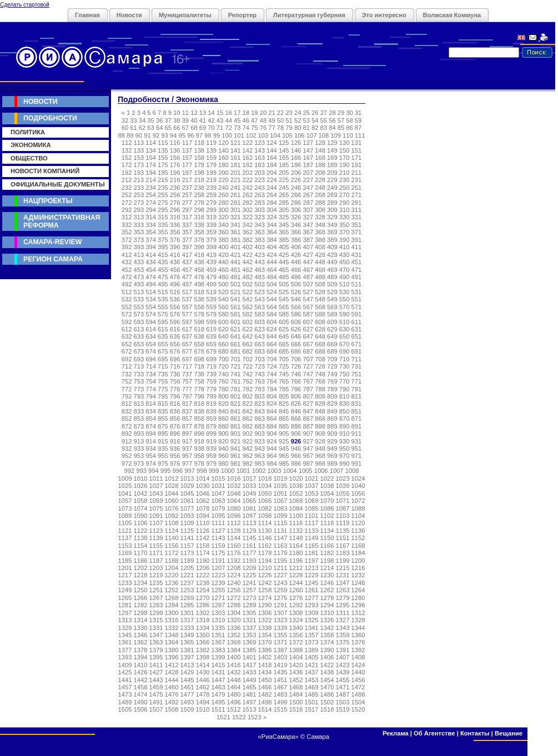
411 (357, 247)
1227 (281, 575)
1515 (281, 709)
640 (223, 336)
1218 (141, 575)
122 (248, 143)
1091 (156, 516)
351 (357, 225)
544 (272, 299)
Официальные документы (58, 184)
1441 (125, 680)
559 (211, 307)
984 (272, 463)
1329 (125, 628)
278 (199, 203)
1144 (234, 538)
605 (284, 322)
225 (284, 180)
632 (127, 336)
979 (211, 463)
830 (345, 404)
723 (260, 366)
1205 (187, 568)
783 (260, 389)
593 (139, 322)
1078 (203, 508)
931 (357, 441)
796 (175, 396)
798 (199, 396)
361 (236, 232)
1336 (234, 628)
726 (296, 366)
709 (332, 359)
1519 (343, 709)
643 (260, 336)
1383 (218, 650)
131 (357, 143)
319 (211, 217)
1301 (187, 613)
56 (332, 120)
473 (139, 277)
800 (223, 396)
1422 (327, 665)
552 (127, 307)
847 (308, 411)
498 (199, 284)
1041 (125, 493)
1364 (172, 642)
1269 (187, 598)
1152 (358, 538)
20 (263, 113)
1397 (187, 657)
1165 (312, 546)
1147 (281, 538)
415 (163, 255)
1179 (281, 553)
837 (187, 411)
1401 (250, 657)
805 (284, 396)
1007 (337, 471)
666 (296, 344)
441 (236, 262)
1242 (265, 583)
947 (308, 448)
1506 (141, 709)
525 (284, 292)
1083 (281, 508)
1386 (265, 650)
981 (236, 463)
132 (127, 150)
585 (284, 314)
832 (127, 411)
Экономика (31, 145)
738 (199, 374)
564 (272, 307)
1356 (296, 635)
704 (272, 359)
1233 (125, 583)
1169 (125, 553)
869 (332, 419)
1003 (275, 471)
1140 (172, 538)
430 (345, 255)
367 (308, 232)
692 (127, 359)
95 (182, 135)
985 (284, 463)
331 (357, 217)
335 (163, 225)
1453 (312, 680)
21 (272, 113)
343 (260, 225)
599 (211, 322)
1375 (343, 642)
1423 (343, 665)
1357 (312, 635)
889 (332, 426)
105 (287, 135)
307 (308, 210)
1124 (172, 531)
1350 (203, 635)
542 (248, 299)
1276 (296, 598)
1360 (358, 635)
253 (139, 195)
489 (332, 277)
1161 (250, 546)
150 (345, 150)
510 (345, 284)
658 (199, 344)
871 (357, 419)
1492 (172, 702)
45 (237, 120)
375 (163, 240)
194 (151, 173)
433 (139, 262)
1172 (172, 553)
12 (194, 113)
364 (272, 232)
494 (151, 284)
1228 (296, 575)
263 (260, 195)
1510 (203, 709)
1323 (281, 620)
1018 (265, 478)
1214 (327, 568)
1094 (203, 516)
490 (345, 277)
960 (223, 456)
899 (211, 434)
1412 (172, 665)
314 (151, 217)
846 (296, 411)
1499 (281, 702)
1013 (187, 478)
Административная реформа (62, 221)
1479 (218, 694)
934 (151, 448)
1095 (218, 516)
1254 (203, 590)
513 (139, 292)
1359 (343, 635)
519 (211, 292)
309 (332, 210)
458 (199, 270)
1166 (327, 546)
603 (260, 322)
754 (151, 381)
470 (345, 270)
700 (223, 359)
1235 (156, 583)
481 (236, 277)
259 (211, 195)
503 (260, 284)
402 (248, 247)
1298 (141, 613)
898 (199, 434)
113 (139, 143)
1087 (343, 508)
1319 (218, 620)
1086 (327, 508)
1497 (250, 702)
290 (345, 203)
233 (139, 188)
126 (296, 143)
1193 (250, 561)
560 (223, 307)
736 (175, 374)
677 (187, 351)
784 (272, 389)
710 (345, 359)
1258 (265, 590)
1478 (203, 694)
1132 (296, 531)
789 (332, 389)
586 (296, 314)
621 (236, 329)
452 (127, 270)
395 (163, 247)
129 (332, 143)
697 (187, 359)
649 (332, 336)
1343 (343, 628)
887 (308, 426)
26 (315, 113)
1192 (234, 561)
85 (341, 128)
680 (223, 351)
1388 (296, 650)
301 (236, 210)
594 (151, 322)
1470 (327, 687)
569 (332, 307)
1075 (156, 508)
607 (308, 322)
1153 (125, 546)
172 (127, 165)
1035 (281, 486)
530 (345, 292)
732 (127, 374)
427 (308, 255)
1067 (281, 501)
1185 (125, 561)
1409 (125, 665)
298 (199, 210)
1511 (218, 709)
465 (284, 270)
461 (236, 270)
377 (187, 240)
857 (187, 419)
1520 (358, 709)
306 (296, 210)
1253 (187, 590)
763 (260, 381)
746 (296, 374)
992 (129, 471)
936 (175, 448)
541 (236, 299)
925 (284, 441)
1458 (141, 687)
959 (211, 456)
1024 (358, 478)
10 (177, 113)
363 (260, 232)
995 (166, 471)
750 (345, 374)
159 (211, 158)
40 (194, 120)
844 (272, 411)
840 (223, 411)
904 (272, 434)
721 (236, 366)
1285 (187, 605)
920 (223, 441)
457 (187, 270)
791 (357, 389)
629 (332, 329)
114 (151, 143)
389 (332, 240)
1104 (358, 516)
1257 (250, 590)
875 (163, 426)
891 (357, 426)
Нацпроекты (48, 201)
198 (199, 173)
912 (127, 441)
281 (236, 203)
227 (308, 180)
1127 (218, 531)
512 (127, 292)
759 (211, 381)
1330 (141, 628)
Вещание (509, 733)
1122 (141, 531)
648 (320, 336)
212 (127, 180)
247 (308, 188)
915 (163, 441)
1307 (281, 613)
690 (345, 351)
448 (320, 262)
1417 (250, 665)
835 (163, 411)
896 (175, 434)
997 (190, 471)
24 (298, 113)
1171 (156, 553)
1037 (312, 486)
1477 (187, 694)
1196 (296, 561)
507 (308, 284)
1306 (265, 613)
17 (237, 113)
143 (260, 150)
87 (358, 128)
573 (139, 314)
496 (175, 284)
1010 (141, 478)
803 (260, 396)
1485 (312, 694)
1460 (172, 687)
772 (127, 389)
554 (151, 307)
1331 (156, 628)
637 (187, 336)
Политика (28, 132)
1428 (172, 672)
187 (308, 165)
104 (275, 135)
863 (260, 419)
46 (246, 120)
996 (178, 471)
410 (345, 247)
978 (199, 463)
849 (332, 411)
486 (296, 277)
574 (151, 314)
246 (296, 188)
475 (163, 277)
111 (360, 135)
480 (223, 277)
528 (320, 292)
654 (151, 344)
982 (248, 463)
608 (320, 322)
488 (320, 277)
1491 (156, 702)
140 (223, 150)
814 (151, 404)
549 (332, 299)
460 (223, 270)
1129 (250, 531)
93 (164, 135)
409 (332, 247)
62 (142, 128)
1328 (358, 620)
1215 (343, 568)
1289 (250, 605)
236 (175, 188)
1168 (358, 546)
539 (211, 299)
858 (199, 419)
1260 (296, 590)
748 (320, 374)
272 (127, 203)
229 (332, 180)
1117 (312, 523)
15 (220, 113)
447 (308, 262)
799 (211, 396)
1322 (265, 620)
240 (223, 188)
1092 (172, 516)
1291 (281, 605)
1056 (358, 493)
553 (139, 307)
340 (223, 225)
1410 (141, 665)
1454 (327, 680)
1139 (156, 538)
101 (239, 135)
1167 (343, 546)
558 (199, 307)
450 (345, 262)
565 (284, 307)
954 (151, 456)
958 (199, 456)
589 (332, 314)
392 (127, 247)
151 (357, 150)
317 (187, 217)
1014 (203, 478)
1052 (296, 493)
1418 (265, 665)
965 (284, 456)
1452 (296, 680)
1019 (281, 478)
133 (139, 150)
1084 (296, 508)
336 (175, 225)
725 (284, 366)
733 (139, 374)
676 (175, 351)
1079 (218, 508)
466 (296, 270)
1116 (296, 523)
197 (187, 173)
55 (324, 120)
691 (357, 351)
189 (332, 165)
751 (357, 374)
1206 (203, 568)
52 (298, 120)
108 (323, 135)
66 (177, 128)
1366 (203, 642)
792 (127, 396)
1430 (203, 672)
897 (187, 434)
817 (187, 404)
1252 (172, 590)
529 (332, 292)
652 (127, 344)
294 (151, 210)
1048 (234, 493)
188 (320, 165)
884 (272, 426)
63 (150, 128)
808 (320, 396)
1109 (187, 523)
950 (345, 448)
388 (320, 240)
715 (163, 366)
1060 (172, 501)
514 (151, 292)
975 (163, 463)
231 (357, 180)
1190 (203, 561)
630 (345, 329)
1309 (312, 613)
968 (320, 456)
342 (248, 225)
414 (151, 255)
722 (248, 366)
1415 (218, 665)
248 (320, 188)
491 (357, 277)
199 (211, 173)
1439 (343, 672)
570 (345, 307)
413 (139, 255)
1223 (218, 575)
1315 (156, 620)
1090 (141, 516)
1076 (172, 508)
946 (296, 448)
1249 (125, 590)
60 (125, 128)
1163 (281, 546)
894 (151, 434)
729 (332, 366)
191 (357, 165)
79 (289, 128)
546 (296, 299)
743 (260, 374)
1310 (327, 613)
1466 (265, 687)
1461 (187, 687)
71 (220, 128)
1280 (358, 598)
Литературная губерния (309, 15)
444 (272, 262)
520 (223, 292)
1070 (327, 501)
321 (236, 217)
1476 (172, 694)
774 (151, 389)
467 (308, 270)
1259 (281, 590)
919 (211, 441)
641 (236, 336)
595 (163, 322)
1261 (312, 590)
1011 (156, 478)
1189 (187, 561)
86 (349, 128)
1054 (327, 493)
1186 (141, 561)
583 (260, 314)
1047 (218, 493)
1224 (234, 575)
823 (260, 404)
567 (308, 307)
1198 (327, 561)
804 (272, 396)
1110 (203, 523)
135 (163, 150)
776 (175, 389)
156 (175, 158)
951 (357, 448)
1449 (250, 680)
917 (187, 441)
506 (296, 284)
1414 (203, 665)
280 (223, 203)
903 (260, 434)
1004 (290, 471)
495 (163, 284)
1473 (125, 694)
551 (357, 299)
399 (211, 247)
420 (223, 255)
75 (254, 128)
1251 (156, 590)
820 (223, 404)
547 (308, 299)
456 (175, 270)
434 (151, 262)
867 (308, 419)
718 (199, 366)
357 (187, 232)
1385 (250, 650)
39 (185, 120)
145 (284, 150)
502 (248, 284)
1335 (218, 628)
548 (320, 299)
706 (296, 359)
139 (211, 150)
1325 (312, 620)
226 (296, 180)
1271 (218, 598)
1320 (234, 620)
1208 (234, 568)
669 (332, 344)
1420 (296, 665)
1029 (187, 486)
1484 (296, 694)
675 (163, 351)
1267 (156, 598)
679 (211, 351)
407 (308, 247)
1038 (327, 486)
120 (223, 143)
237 (187, 188)
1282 (141, 605)
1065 (250, 501)
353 (139, 232)
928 (320, 441)
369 (332, 232)
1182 (327, 553)
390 (345, 240)
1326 (327, 620)
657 (187, 344)
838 (199, 411)
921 (236, 441)
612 (127, 329)
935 (163, 448)
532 (127, 299)
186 (296, 165)
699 (211, 359)
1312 (358, 613)
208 (320, 173)
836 (175, 411)
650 (345, 336)
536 (175, 299)
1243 (281, 583)
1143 (218, 538)
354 (151, 232)
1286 (203, 605)
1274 (265, 598)
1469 (312, 687)
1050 (265, 493)
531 (357, 292)
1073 (125, 508)
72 (228, 128)
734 (151, 374)
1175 (218, 553)
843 (260, 411)
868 (320, 419)
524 (272, 292)
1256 (234, 590)
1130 (265, 531)
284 (272, 203)
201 (236, 173)
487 (308, 277)
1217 (125, 575)
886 (296, 426)
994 (154, 471)
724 (272, 366)
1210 (265, 568)
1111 (218, 523)
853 (139, 419)
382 (248, 240)
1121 (125, 531)
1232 (358, 575)
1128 (234, 531)
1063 (218, 501)
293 (139, 210)
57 (341, 120)
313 (139, 217)
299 (211, 210)
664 (272, 344)
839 (211, 411)
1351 (218, 635)
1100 (296, 516)
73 (237, 128)
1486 (327, 694)
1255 (218, 590)
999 (214, 471)
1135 (343, 531)
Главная (87, 15)
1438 (327, 672)
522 (248, 292)
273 (139, 203)
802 (248, 396)
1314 (141, 620)
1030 (203, 486)
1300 (172, 613)
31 (358, 113)
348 (320, 225)
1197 (312, 561)
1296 (358, 605)
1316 (172, 620)
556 (175, 307)
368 (320, 232)
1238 (203, 583)
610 (345, 322)
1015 (218, 478)
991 (357, 463)
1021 (312, 478)
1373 (312, 642)
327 (308, 217)
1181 (312, 553)
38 (177, 120)
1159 (218, 546)
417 (187, 255)
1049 (250, 493)
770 (345, 381)
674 (151, 351)
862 (248, 419)
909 (332, 434)
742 (248, 374)
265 (284, 195)
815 (163, 404)
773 (139, 389)
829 (332, 404)
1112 (234, 523)
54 (315, 120)
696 (175, 359)
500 (223, 284)
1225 (250, 575)
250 (345, 188)
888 (320, 426)
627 (308, 329)
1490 (141, 702)
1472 (358, 687)
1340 (296, 628)
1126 (203, 531)
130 (345, 143)
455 (163, 270)
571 (357, 307)
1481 (250, 694)
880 (223, 426)
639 (211, 336)
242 (248, 188)
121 (236, 143)
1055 (343, 493)
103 (263, 135)
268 (320, 195)
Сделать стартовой (25, 5)
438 (199, 262)
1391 (343, 650)
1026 (141, 486)
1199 (343, 561)
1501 (312, 702)
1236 (172, 583)
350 (345, 225)
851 (357, 411)
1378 (141, 650)
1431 (218, 672)
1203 (156, 568)
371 (357, 232)
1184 (358, 553)
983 (260, 463)
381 (236, 240)
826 (296, 404)
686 (296, 351)
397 (187, 247)
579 (211, 314)
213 (139, 180)
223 (260, 180)
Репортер (242, 15)
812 (127, 404)
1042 (141, 493)
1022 (327, 478)
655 (163, 344)
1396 (172, 657)
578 (199, 314)
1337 (250, 628)
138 (199, 150)
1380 (172, 650)
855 (163, 419)
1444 (172, 680)
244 (272, 188)
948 (320, 448)
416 (175, 255)
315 (163, 217)
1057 (125, 501)
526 (296, 292)
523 (260, 292)
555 (163, 307)
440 (223, 262)
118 (199, 143)
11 (185, 113)
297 (187, 210)
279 (211, 203)
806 (296, 396)
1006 (321, 471)
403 (260, 247)
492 (127, 284)
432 (127, 262)
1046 (203, 493)
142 (248, 150)
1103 (343, 516)
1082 (265, 508)
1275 (281, 598)
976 (175, 463)
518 (199, 292)
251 (357, 188)
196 (175, 173)
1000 (228, 471)
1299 (156, 613)
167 (308, 158)
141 (236, 150)
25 (306, 113)
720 (223, 366)
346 (296, 225)
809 (332, 396)
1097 (250, 516)
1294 (327, 605)
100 (227, 135)
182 (248, 165)
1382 (203, 650)
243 (260, 188)
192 (127, 173)
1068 (296, 501)
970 (345, 456)
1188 (172, 561)
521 (236, 292)
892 (127, 434)
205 (284, 173)
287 (308, 203)
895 (163, 434)
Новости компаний (45, 171)
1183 (343, 553)
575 (163, 314)
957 (187, 456)
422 (248, 255)
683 (260, 351)
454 (151, 270)
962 (248, 456)
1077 (187, 508)
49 (272, 120)
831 (357, 404)
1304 (234, 613)
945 (284, 448)
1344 (358, 628)
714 (151, 366)
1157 (187, 546)
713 (139, 366)
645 (284, 336)
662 (248, 344)
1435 (281, 672)
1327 (343, 620)
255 (163, 195)
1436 (296, 672)
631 (357, 329)
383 (260, 240)
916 (175, 441)
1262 (327, 590)
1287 (218, 605)
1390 (327, 650)
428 (320, 255)
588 (320, 314)
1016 (234, 478)
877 (187, 426)
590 (345, 314)
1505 (125, 709)
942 (248, 448)
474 (151, 277)
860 (223, 419)
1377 (125, 650)
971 (357, 456)
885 (284, 426)
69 (203, 128)
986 (296, 463)
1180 (296, 553)
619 (211, 329)
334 (151, 225)
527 (308, 292)
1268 (172, 598)
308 (320, 210)
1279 (343, 598)
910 (345, 434)
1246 (327, 583)
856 (175, 419)
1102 (327, 516)
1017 (250, 478)
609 (332, 322)
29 (341, 113)
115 (163, 143)
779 (211, 389)
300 (223, 210)
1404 (296, 657)
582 (248, 314)
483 (260, 277)
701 (236, 359)
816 (175, 404)
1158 (203, 546)
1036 (296, 486)
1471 (343, 687)
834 (151, 411)
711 (357, 359)
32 (125, 120)
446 (296, 262)
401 (236, 247)
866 (296, 419)
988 (320, 463)
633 (139, 336)
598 (199, 322)
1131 (281, 531)
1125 (187, 531)
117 (187, 143)
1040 (358, 486)
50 (280, 120)
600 (223, 322)
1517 (312, 709)
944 (272, 448)
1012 (172, 478)
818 (199, 404)
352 (127, 232)
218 (199, 180)
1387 (281, 650)
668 (320, 344)
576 (175, 314)
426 (296, 255)
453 (139, 270)
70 (211, 128)
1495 (218, 702)
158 (199, 158)
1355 (281, 635)
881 (236, 426)
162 (248, 158)
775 (163, 389)
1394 (141, 657)
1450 (265, 680)
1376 (358, 642)
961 (236, 456)
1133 (312, 531)
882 (248, 426)
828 (320, 404)
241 (236, 188)
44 (228, 120)
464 (272, 270)
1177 (250, 553)
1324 (296, 620)
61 (133, 128)
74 (246, 128)
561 (236, 307)
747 (308, 374)
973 (139, 463)
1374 (327, 642)
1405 (312, 657)
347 (308, 225)
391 (357, 240)
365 (284, 232)
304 (272, 210)
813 (139, 404)
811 (357, 396)
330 (345, 217)
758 (199, 381)
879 (211, 426)
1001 (243, 471)
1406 (327, 657)
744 (272, 374)
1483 (281, 694)
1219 (156, 575)
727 (308, 366)
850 (345, 411)
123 (260, 143)
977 (187, 463)
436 (175, 262)
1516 (296, 709)
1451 (281, 680)
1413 (187, 665)
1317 (187, 620)
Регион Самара (53, 259)
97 (199, 135)
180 (223, 165)
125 (284, 143)
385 (284, 240)
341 (236, 225)
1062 (203, 501)
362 (248, 232)
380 (223, 240)
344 (272, 225)
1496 (234, 702)
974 (151, 463)
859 (211, 419)
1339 (281, 628)
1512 (234, 709)
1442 (141, 680)
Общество (29, 158)
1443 (156, 680)
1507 (156, 709)
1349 (187, 635)
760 (223, 381)
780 (223, 389)
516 (175, 292)
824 (272, 404)
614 (151, 329)
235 (163, 188)
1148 (296, 538)
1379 (156, 650)
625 (284, 329)
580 (223, 314)
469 (332, 270)
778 (199, 389)
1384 (234, 650)
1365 (187, 642)
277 (187, 203)
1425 (125, 672)
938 (199, 448)
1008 (352, 471)
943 (260, 448)
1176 (234, 553)
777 (187, 389)
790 (345, 389)
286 (296, 203)
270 (345, 195)
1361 (125, 642)
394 (151, 247)
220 (223, 180)
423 (260, 255)
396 (175, 247)
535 (163, 299)
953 (139, 456)
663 (260, 344)
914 (151, 441)
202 (248, 173)
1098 (265, 516)
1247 (343, 583)
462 (248, 270)
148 (320, 150)
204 (272, 173)
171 (357, 158)
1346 (141, 635)
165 (284, 158)
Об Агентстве (434, 733)
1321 (250, 620)
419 (211, 255)
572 (127, 314)
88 (121, 135)
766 (296, 381)
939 (211, 448)
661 (236, 344)
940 (223, 448)
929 (332, 441)
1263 (343, 590)
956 (175, 456)
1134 (327, 531)
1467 (281, 687)
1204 (172, 568)
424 (272, 255)
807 (308, 396)
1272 (234, 598)
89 (130, 135)
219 (211, 180)
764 (272, 381)
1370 (265, 642)
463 (260, 270)
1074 (141, 508)
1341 (312, 628)
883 (260, 426)
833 (139, 411)
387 (308, 240)
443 (260, 262)
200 (223, 173)
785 (284, 389)
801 (236, 396)
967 (308, 456)
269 (332, 195)
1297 (125, 613)
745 (284, 374)
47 (254, 120)
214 (151, 180)
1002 (259, 471)
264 (272, 195)
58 (349, 120)
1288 (234, 605)
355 (163, 232)
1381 (187, 650)
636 (175, 336)
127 (308, 143)
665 (284, 344)
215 (163, 180)
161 (236, 158)
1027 (156, 486)
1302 (203, 613)
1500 (296, 702)
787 (308, 389)
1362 (141, 642)
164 (272, 158)
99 (217, 135)
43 (220, 120)
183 (260, 165)
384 (272, 240)
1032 (234, 486)
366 (296, 232)
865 (284, 419)
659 (211, 344)
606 (296, 322)
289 (332, 203)
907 (308, 434)
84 (332, 128)
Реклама (396, 733)
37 (168, 120)
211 (357, 173)
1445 (187, 680)
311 (357, 210)
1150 (327, 538)
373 (139, 240)
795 (163, 396)
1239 (218, 583)
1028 (172, 486)
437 (187, 262)
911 (357, 434)
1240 (234, 583)
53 (306, 120)
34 (142, 120)
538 (199, 299)
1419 (281, 665)
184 (272, 165)
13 (203, 113)
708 (320, 359)
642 (248, 336)
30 (349, 113)
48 (263, 120)
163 (260, 158)
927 (308, 441)
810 (345, 396)
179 (211, 165)
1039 (343, 486)
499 (211, 284)
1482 (265, 694)
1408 (358, 657)
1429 (187, 672)
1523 (255, 717)
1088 (358, 508)
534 (151, 299)
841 (236, 411)
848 (320, 411)
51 (289, 120)
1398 (203, 657)
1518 (327, 709)
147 (308, 150)
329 (332, 217)
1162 (265, 546)
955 (163, 456)
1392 (358, 650)
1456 (358, 680)
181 (236, 165)
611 (357, 322)
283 (260, 203)
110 (348, 135)
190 (345, 165)
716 (175, 366)
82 (315, 128)
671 (357, 344)
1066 (265, 501)
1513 (250, 709)
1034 (265, 486)
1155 (156, 546)
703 (260, 359)
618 (199, 329)
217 (187, 180)
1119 (343, 523)
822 (248, 404)
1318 (203, 620)
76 (263, 128)
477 (187, 277)
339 (211, 225)
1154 (141, 546)
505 (284, 284)
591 (357, 314)
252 (127, 195)
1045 (187, 493)
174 (151, 165)
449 (332, 262)
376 (175, 240)
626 (296, 329)
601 (236, 322)
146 (296, 150)
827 (308, 404)
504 (272, 284)
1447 (218, 680)
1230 (327, 575)
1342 (327, 628)
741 (236, 374)
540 (223, 299)
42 (211, 120)
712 (127, 366)
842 (248, 411)
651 (357, 336)
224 (272, 180)
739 (211, 374)
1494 (203, 702)
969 (332, 456)
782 (248, 389)
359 (211, 232)
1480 (234, 694)
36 (159, 120)
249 (332, 188)
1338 (265, 628)
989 (332, 463)
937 (187, 448)
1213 (312, 568)
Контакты (475, 733)
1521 (223, 717)
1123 (156, 531)
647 (308, 336)
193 (139, 173)
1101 (312, 516)
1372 (296, 642)
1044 (172, 493)
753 (139, 381)
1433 (250, 672)
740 (223, 374)
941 (236, 448)
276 (175, 203)
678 (199, 351)
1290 (265, 605)
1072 (358, 501)
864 (272, 419)
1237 (187, 583)
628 (320, 329)
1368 (234, 642)
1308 (296, 613)
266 (296, 195)
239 (211, 188)
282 (248, 203)
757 (187, 381)
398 (199, 247)
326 (296, 217)
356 (175, 232)
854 (151, 419)
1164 (296, 546)
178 (199, 165)
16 (228, 113)
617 (187, 329)
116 (175, 143)
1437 (312, 672)
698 (199, 359)
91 (147, 135)
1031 (218, 486)
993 (141, 471)
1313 (125, 620)
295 (163, 210)
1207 (218, 568)
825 (284, 404)
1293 (312, 605)
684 (272, 351)
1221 (187, 575)
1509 (187, 709)
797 (187, 396)
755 (163, 381)
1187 (156, 561)
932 (127, 448)
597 (187, 322)
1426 (141, 672)
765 (284, 381)
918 (199, 441)
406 (296, 247)
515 (163, 292)
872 (127, 426)
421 (236, 255)
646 (296, 336)
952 (127, 456)
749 (332, 374)
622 (248, 329)
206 (296, 173)
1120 (358, 523)
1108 (172, 523)
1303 (218, 613)
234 (151, 188)
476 (175, 277)
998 (202, 471)
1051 (281, 493)
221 (236, 180)
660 (223, 344)
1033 (250, 486)
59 (358, 120)
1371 (281, 642)
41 (203, 120)
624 (272, 329)
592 (127, 322)
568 (320, 307)
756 (175, 381)
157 (187, 158)
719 (211, 366)
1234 (141, 583)
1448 (234, 680)
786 (296, 389)
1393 (125, 657)
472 (127, 277)
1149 (312, 538)
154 (151, 158)
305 (284, 210)
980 (223, 463)
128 (320, 143)
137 (187, 150)
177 (187, 165)
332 (127, 225)
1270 (203, 598)
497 (187, 284)
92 (156, 135)
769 (332, 381)
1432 (234, 672)
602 (248, 322)
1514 (265, 709)
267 (308, 195)
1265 (125, 598)
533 (139, 299)
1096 (234, 516)
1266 (141, 598)
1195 (281, 561)
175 (163, 165)
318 (199, 217)
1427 (156, 672)
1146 (265, 538)
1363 (156, 642)
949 (332, 448)
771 (357, 381)
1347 (156, 635)
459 (211, 270)
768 (320, 381)
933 (139, 448)
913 (139, 441)
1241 (250, 583)
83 (324, 128)
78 (280, 128)
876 (175, 426)
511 (357, 284)
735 (163, 374)
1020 (296, 478)
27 (324, 113)
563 (260, 307)
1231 (343, 575)
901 (236, 434)
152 (127, 158)
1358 (327, 635)
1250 (141, 590)
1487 (343, 694)
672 (127, 351)
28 (332, 113)
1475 (156, 694)
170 (345, 158)
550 (345, 299)
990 (345, 463)
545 (284, 299)
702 (248, 359)
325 (284, 217)
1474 (141, 694)
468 (320, 270)
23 (289, 113)
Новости (129, 15)
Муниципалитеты (185, 15)
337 (187, 225)
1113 (250, 523)
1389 (312, 650)
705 (284, 359)
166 (296, 158)
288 (320, 203)
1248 (358, 583)
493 (139, 284)
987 (308, 463)
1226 (265, 575)
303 (260, 210)
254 (151, 195)
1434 (265, 672)
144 (272, 150)
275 (163, 203)
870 (345, 419)
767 (308, 381)
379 (211, 240)
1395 (156, 657)
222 (248, 180)
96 (190, 135)
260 (223, 195)
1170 (141, 553)
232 (127, 188)
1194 (265, 561)
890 (345, 426)
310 (345, 210)
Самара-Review (52, 242)
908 (320, 434)
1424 (358, 665)
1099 (281, 516)
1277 (312, 598)
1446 (203, 680)
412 (127, 255)
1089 (125, 516)
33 (133, 120)
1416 (234, 665)
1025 (125, 486)
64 (159, 128)
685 (284, 351)
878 (199, 426)
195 (163, 173)
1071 (343, 501)
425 (284, 255)
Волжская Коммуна (452, 15)
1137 (125, 538)
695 (163, 359)
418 (199, 255)
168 (320, 158)
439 (211, 262)
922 (248, 441)
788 (320, 389)
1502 (327, 702)
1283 (156, 605)
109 (336, 135)
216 (175, 180)
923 (260, 441)
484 (272, 277)
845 (284, 411)
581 (236, 314)
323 (260, 217)
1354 (265, 635)
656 (175, 344)
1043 (156, 493)
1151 (343, 538)
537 (187, 299)
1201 (125, 568)
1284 (172, 605)
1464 (234, 687)
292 (127, 210)
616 (175, 329)
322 (248, 217)
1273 (250, 598)
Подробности (50, 118)
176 (175, 165)
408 (320, 247)
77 (272, 128)
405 (284, 247)
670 (345, 344)
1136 (358, 531)
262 (248, 195)
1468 (296, 687)
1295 (343, 605)
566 (296, 307)
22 (280, 113)
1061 (187, 501)
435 (163, 262)
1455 (343, 680)
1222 (203, 575)
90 (139, 135)
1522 (239, 717)
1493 (187, 702)
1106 (141, 523)
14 (211, 113)
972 (127, 463)
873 (139, 426)
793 (139, 396)
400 (223, 247)
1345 (125, 635)
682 (248, 351)
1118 (327, 523)
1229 (312, 575)
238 (199, 188)
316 (175, 217)
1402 (265, 657)
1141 (187, 538)
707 (308, 359)
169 (332, 158)
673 (139, 351)
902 (248, 434)
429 (332, 255)
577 (187, 314)
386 (296, 240)
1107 (156, 523)
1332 (172, 628)
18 (246, 113)
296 (175, 210)
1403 (281, 657)
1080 (234, 508)
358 (199, 232)
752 (127, 381)
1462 (203, 687)
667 (308, 344)
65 (168, 128)
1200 (358, 561)
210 (345, 173)
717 (187, 366)
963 (260, 456)
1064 (234, 501)
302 (248, 210)
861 (236, 419)
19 (254, 113)
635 (163, 336)
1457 (125, 687)
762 (248, 381)
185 (284, 165)
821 (236, 404)
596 (175, 322)
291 (357, 203)
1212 (296, 568)
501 (236, 284)
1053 (312, 493)
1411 (156, 665)
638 (199, 336)
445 (284, 262)
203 (260, 173)
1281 (125, 605)
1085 (312, 508)
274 (151, 203)
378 (199, 240)
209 (332, 173)
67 (185, 128)
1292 (296, 605)
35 (150, 120)
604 (272, 322)
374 (151, 240)
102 (251, 135)
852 (127, 419)
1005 (306, 471)
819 (211, 404)
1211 (281, 568)
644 (272, 336)
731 (357, 366)
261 (236, 195)
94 (173, 135)
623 (260, 329)
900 (223, 434)
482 (248, 277)
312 (127, 217)
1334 (203, 628)
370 (345, 232)
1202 (141, 568)
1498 (265, 702)
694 (151, 359)
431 (357, 255)
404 (272, 247)
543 (260, 299)
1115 (281, 523)
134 (151, 150)
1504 (358, 702)
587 (308, 314)
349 (332, 225)
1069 (312, 501)
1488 (358, 694)
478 (199, 277)
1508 (172, 709)
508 (320, 284)
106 (300, 135)
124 (272, 143)
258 (199, 195)
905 (284, 434)
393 (139, 247)
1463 (218, 687)
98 (208, 135)
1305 (250, 613)
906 (296, 434)
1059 (156, 501)
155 (163, 158)
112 (127, 143)
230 (345, 180)
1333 (187, 628)
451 (357, 262)
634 (151, 336)
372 (127, 240)
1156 (172, 546)
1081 (250, 508)
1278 (327, 598)
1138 (141, 538)
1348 (172, 635)
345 (284, 225)
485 (284, 277)
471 (357, 270)
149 (332, 150)
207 (308, 173)
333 (139, 225)
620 (223, 329)
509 (332, 284)
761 (236, 381)
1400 (234, 657)
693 (139, 359)
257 (187, 195)
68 (194, 128)
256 (175, 195)
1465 (250, 687)
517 (187, 292)
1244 (296, 583)
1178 (265, 553)
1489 (125, 702)
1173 (187, 553)
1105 (125, 523)
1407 (343, 657)
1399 (218, 657)
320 (223, 217)
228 (320, 180)
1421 (312, 665)
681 (236, 351)
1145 (250, 538)
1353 (250, 635)
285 (284, 203)
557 (187, 307)
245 (284, 188)
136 (175, 150)
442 (248, 262)
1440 (358, 672)
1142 (203, 538)
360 (223, 232)
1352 (234, 635)
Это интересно (384, 15)
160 (223, 158)
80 (298, 128)
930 (345, 441)
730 (345, 366)
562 (248, 307)
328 (320, 217)
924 (272, 441)
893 (139, 434)
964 (272, 456)
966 (296, 456)
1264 (358, 590)
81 (306, 128)
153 (139, 158)
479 (211, 277)
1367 (218, 642)
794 (151, 396)
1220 (172, 575)
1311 (343, 613)
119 (211, 143)
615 (163, 329)
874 (151, 426)
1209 (250, 568)
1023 (343, 478)
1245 (312, 583)
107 (312, 135)
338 (199, 225)
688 (320, 351)
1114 (265, 523)
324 (272, 217)
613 (139, 329)
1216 (358, 568)
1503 (343, 702)
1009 (125, 478)
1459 (156, 687)
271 (357, 195)
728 (320, 366)
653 (139, 344)
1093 (187, 516)
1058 (141, 501)
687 (308, 351)
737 (187, 374)
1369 (250, 642)
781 (236, 389)
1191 (218, 561)
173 (139, 165)
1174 (203, 553)
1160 (234, 546)
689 (332, 351)
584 (272, 314)
